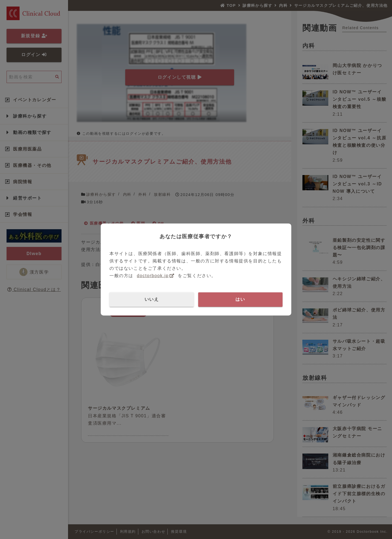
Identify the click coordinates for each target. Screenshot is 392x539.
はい (240, 299)
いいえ (152, 299)
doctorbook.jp (153, 276)
